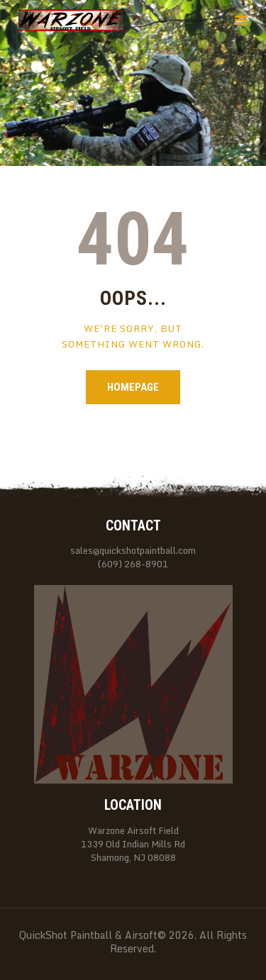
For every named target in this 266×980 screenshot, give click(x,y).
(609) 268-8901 (133, 564)
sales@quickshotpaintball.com (133, 550)
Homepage (133, 387)
